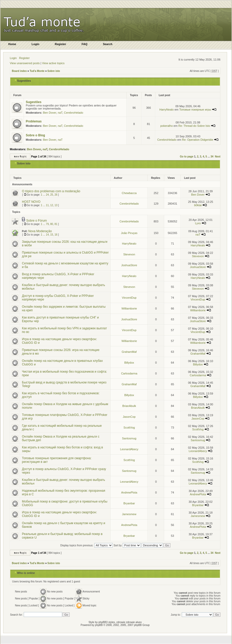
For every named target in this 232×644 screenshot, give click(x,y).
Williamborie (129, 308)
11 (47, 205)
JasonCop (129, 417)
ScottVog (129, 428)
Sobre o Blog (35, 135)
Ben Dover (50, 113)
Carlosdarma (129, 373)
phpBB (99, 625)
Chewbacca (129, 193)
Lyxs (198, 223)
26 (56, 195)
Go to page (187, 157)
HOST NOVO (31, 202)
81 (56, 224)
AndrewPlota (129, 492)
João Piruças (129, 233)
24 (47, 195)
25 (52, 195)
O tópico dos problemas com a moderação (51, 191)
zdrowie (130, 622)
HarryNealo (167, 110)
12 (52, 205)
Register (24, 58)
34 (212, 157)
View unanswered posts (25, 63)
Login (13, 58)
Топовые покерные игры (198, 110)
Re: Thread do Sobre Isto (197, 126)
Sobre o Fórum (37, 221)
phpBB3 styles (107, 622)
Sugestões (24, 81)
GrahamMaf (129, 352)
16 (56, 235)
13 (56, 205)
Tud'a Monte (37, 71)
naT (60, 113)
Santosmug (129, 438)
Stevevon (129, 254)
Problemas (34, 121)
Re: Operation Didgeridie (200, 140)
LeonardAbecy (129, 449)
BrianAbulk (129, 406)
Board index (19, 71)
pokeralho (167, 126)
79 (47, 224)
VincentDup (129, 298)
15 (52, 235)
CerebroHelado (74, 113)
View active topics (53, 63)
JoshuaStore (129, 265)
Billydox (129, 363)
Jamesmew (129, 514)
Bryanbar (129, 503)
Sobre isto (54, 71)
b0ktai (198, 205)
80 (52, 224)
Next (218, 157)
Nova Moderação (40, 231)
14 (47, 235)
